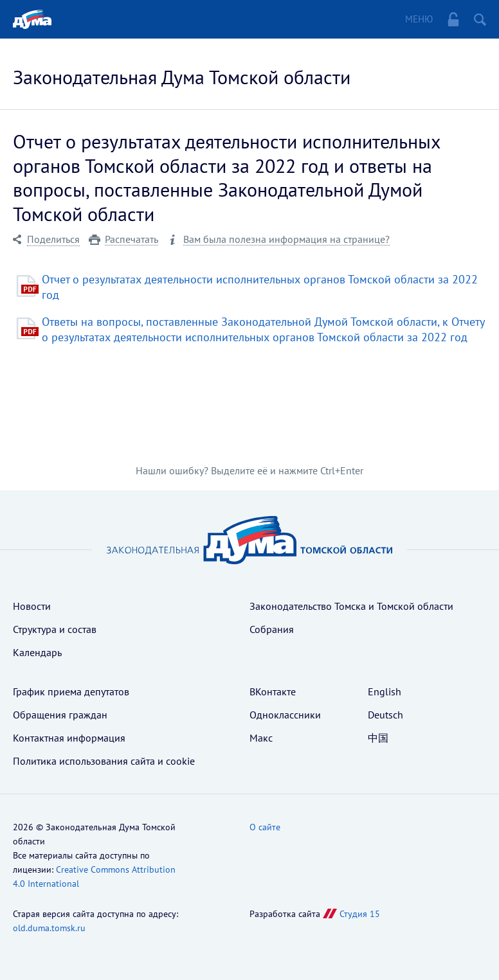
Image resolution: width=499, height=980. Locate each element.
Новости (32, 606)
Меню (419, 19)
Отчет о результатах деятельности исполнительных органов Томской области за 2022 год (260, 287)
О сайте (265, 827)
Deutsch (386, 715)
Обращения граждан (60, 715)
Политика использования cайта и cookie (104, 761)
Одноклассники (285, 715)
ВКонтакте (273, 691)
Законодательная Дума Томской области (182, 77)
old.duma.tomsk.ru (49, 928)
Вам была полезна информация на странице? (286, 239)
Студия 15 (360, 914)
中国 (378, 738)
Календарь (37, 652)
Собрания (272, 629)
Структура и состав (55, 629)
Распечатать (132, 239)
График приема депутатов (71, 691)
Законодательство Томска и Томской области (351, 606)
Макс (261, 738)
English (385, 691)
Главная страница (32, 19)
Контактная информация (69, 738)
